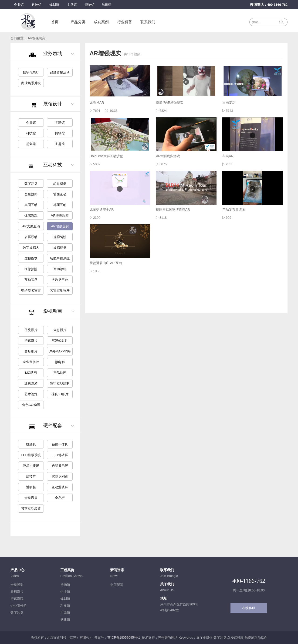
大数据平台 (60, 280)
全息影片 (60, 330)
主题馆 (72, 5)
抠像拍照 (31, 269)
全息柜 (60, 498)
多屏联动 (31, 237)
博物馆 (90, 5)
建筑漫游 (31, 383)
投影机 (31, 444)
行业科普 (125, 22)
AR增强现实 (60, 226)
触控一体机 (60, 444)
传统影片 (31, 330)
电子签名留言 (31, 290)
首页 (55, 22)
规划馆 (54, 5)
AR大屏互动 (31, 226)
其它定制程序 (60, 290)
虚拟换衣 (31, 258)
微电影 (60, 362)
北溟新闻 (117, 585)
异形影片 (31, 351)
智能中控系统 (60, 258)
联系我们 (148, 22)
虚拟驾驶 (60, 237)
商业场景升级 (31, 83)
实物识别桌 (60, 476)
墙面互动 (60, 194)
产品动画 (60, 373)
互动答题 (31, 280)
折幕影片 (31, 341)
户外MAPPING (60, 351)
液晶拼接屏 (31, 466)
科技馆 (37, 5)
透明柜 (31, 487)
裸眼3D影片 (60, 394)
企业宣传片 (31, 362)
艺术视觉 (31, 394)
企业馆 (19, 5)
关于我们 (167, 584)
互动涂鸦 (60, 269)
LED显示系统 (31, 455)
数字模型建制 (60, 383)
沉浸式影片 (60, 341)
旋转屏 (31, 476)
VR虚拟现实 (60, 216)
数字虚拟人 (31, 248)
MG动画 (31, 373)
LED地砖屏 (60, 455)
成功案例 (101, 22)
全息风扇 (31, 498)
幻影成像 (60, 183)
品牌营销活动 (60, 72)
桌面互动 (31, 205)
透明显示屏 (60, 466)
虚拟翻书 (60, 248)
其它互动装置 (31, 508)
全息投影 (31, 194)
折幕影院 (17, 599)
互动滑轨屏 (60, 487)
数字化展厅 (31, 72)
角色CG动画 (31, 405)
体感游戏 (31, 216)
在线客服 (249, 608)
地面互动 (60, 205)
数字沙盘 (31, 183)
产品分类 (78, 22)
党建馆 (106, 5)
